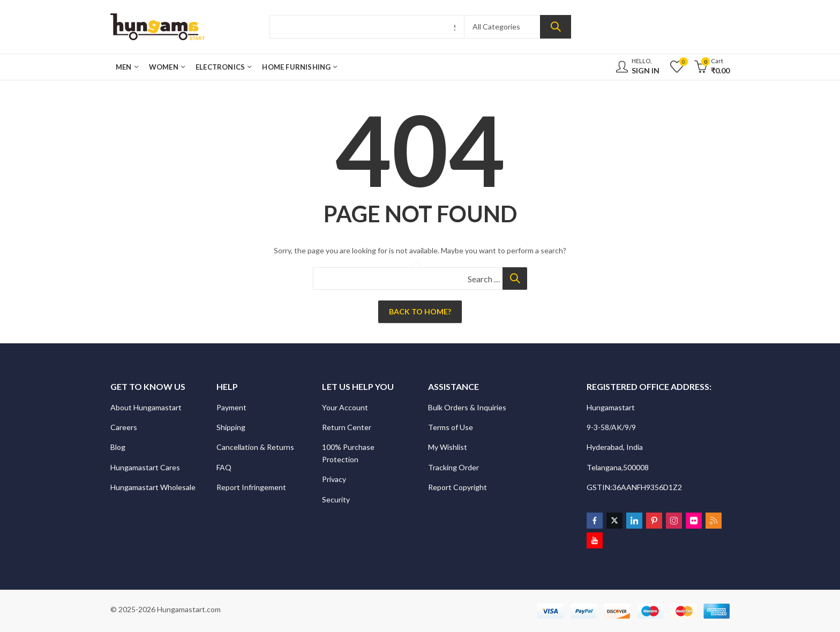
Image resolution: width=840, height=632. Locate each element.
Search (556, 27)
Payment (231, 407)
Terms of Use (451, 427)
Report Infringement (251, 487)
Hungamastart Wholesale (153, 487)
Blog (118, 447)
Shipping (231, 427)
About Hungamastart (146, 407)
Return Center (347, 427)
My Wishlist (448, 447)
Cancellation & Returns (256, 447)
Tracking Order (453, 467)
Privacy (335, 479)
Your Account (345, 407)
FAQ (224, 467)
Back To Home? (420, 311)
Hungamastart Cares (145, 467)
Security (337, 499)
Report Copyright (457, 487)
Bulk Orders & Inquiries (468, 407)
